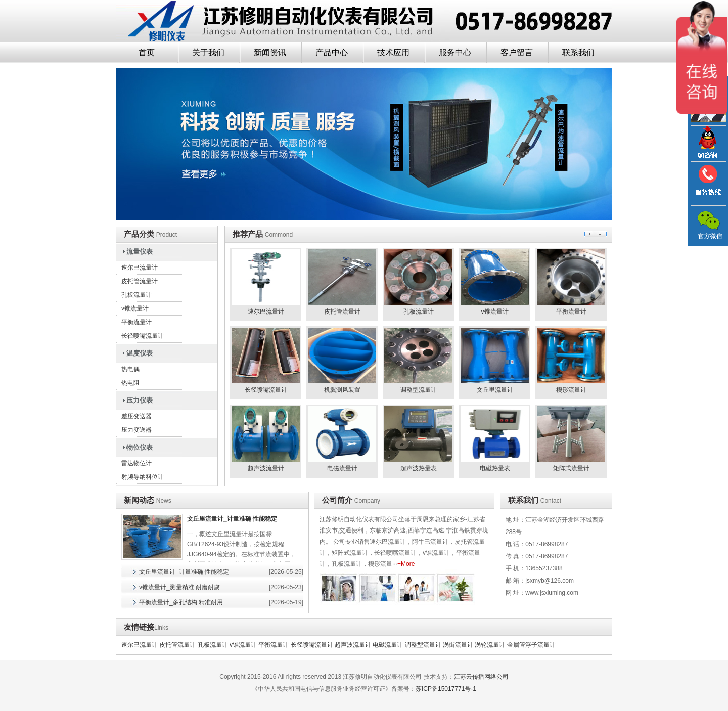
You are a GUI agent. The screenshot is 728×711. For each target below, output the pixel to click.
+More (406, 564)
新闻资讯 (270, 52)
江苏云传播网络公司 (481, 677)
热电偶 (130, 369)
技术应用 (393, 52)
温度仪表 (140, 353)
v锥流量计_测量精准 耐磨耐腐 (179, 587)
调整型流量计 (423, 645)
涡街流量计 (458, 645)
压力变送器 (136, 430)
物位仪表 (140, 447)
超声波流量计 (353, 645)
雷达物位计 (136, 463)
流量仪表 (140, 252)
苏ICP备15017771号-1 (446, 689)
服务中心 (455, 52)
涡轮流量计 (490, 645)
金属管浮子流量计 (531, 645)
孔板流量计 (136, 295)
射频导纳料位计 (143, 477)
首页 (147, 52)
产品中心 (332, 52)
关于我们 (208, 52)
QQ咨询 (708, 143)
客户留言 (517, 52)
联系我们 (578, 52)
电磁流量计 (388, 645)
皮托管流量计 (140, 281)
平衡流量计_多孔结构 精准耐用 (181, 602)
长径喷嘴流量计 (143, 336)
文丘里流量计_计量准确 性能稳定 (232, 519)
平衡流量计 (136, 322)
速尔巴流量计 (140, 268)
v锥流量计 (135, 308)
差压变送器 (136, 416)
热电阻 (130, 383)
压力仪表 (140, 400)
